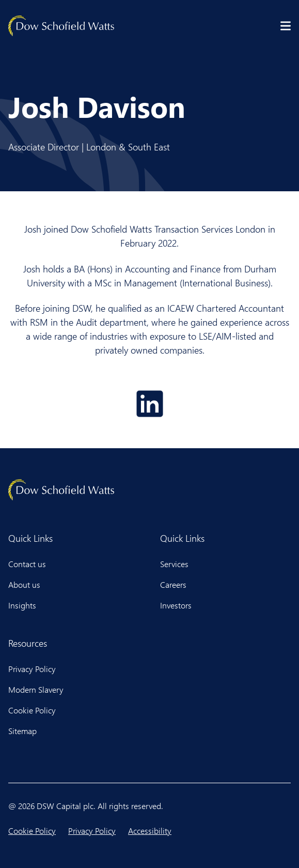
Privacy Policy (32, 669)
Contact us (27, 564)
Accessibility (150, 831)
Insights (22, 605)
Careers (173, 584)
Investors (176, 605)
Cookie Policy (32, 710)
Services (174, 564)
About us (24, 584)
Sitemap (22, 731)
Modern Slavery (36, 689)
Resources (28, 643)
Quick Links (30, 538)
